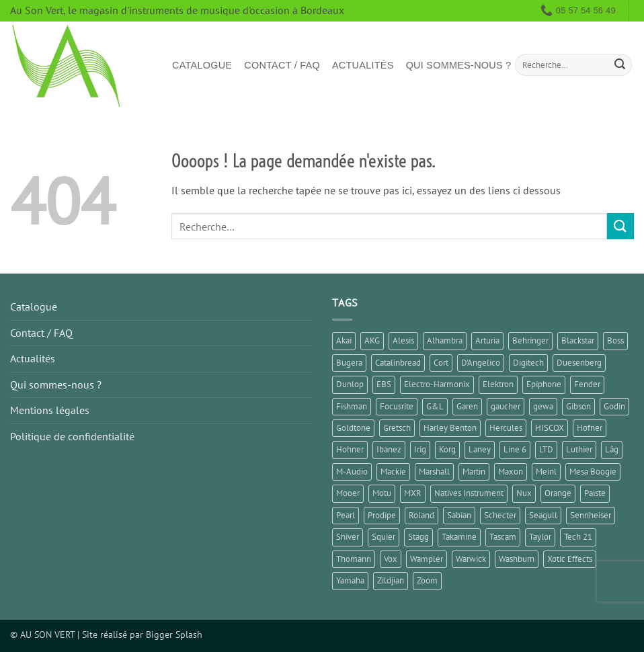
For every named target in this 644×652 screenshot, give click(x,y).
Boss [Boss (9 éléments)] (615, 340)
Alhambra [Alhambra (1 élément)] (445, 340)
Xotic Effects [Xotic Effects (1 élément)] (570, 559)
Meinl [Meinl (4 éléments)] (546, 472)
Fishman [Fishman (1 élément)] (352, 406)
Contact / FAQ (282, 65)
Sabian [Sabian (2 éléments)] (459, 515)
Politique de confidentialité (72, 436)
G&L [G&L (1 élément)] (435, 406)
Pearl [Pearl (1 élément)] (346, 515)
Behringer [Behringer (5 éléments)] (530, 340)
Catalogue (202, 65)
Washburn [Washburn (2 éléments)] (517, 559)
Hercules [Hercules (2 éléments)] (506, 428)
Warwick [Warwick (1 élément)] (471, 559)
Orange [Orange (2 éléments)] (558, 493)
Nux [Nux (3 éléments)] (524, 493)
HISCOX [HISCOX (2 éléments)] (550, 428)
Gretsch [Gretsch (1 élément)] (397, 428)
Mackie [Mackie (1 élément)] (393, 472)
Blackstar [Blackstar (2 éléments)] (578, 340)
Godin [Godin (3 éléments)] (614, 406)
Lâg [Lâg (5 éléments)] (612, 449)
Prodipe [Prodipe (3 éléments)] (382, 515)
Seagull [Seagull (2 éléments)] (543, 515)
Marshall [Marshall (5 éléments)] (434, 472)
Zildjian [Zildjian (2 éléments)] (391, 580)
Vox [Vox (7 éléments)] (391, 559)
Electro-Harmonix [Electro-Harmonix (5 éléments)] (437, 384)
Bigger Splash (174, 634)
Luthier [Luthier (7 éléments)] (579, 449)
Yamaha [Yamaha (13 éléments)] (350, 580)
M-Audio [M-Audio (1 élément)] (352, 472)
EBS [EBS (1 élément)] (384, 384)
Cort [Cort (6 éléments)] (441, 363)
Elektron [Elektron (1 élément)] (498, 384)
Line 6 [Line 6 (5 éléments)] (515, 449)
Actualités (363, 65)
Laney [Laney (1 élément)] (480, 449)
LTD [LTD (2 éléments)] (546, 449)
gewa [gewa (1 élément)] (543, 406)
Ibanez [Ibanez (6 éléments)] (389, 449)
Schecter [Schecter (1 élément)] (500, 515)
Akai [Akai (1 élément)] (344, 340)
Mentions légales (50, 410)
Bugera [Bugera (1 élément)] (349, 363)
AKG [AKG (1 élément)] (372, 340)
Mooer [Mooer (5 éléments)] (348, 493)
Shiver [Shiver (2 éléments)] (348, 537)
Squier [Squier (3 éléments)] (384, 537)
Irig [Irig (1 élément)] (420, 449)
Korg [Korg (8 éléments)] (447, 449)
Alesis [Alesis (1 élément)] (403, 340)
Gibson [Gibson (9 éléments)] (578, 406)
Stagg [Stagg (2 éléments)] (418, 537)
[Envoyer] (620, 65)
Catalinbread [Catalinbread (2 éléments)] (398, 363)
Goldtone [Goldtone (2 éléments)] (353, 428)
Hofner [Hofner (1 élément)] (590, 428)
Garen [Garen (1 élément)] (467, 406)
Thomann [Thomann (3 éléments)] (354, 559)
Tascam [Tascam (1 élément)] (503, 537)
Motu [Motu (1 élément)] (382, 493)
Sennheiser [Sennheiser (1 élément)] (591, 515)
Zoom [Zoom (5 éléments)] (427, 580)
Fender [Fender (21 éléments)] (587, 384)
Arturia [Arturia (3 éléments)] (487, 340)
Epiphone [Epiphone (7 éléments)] (544, 384)
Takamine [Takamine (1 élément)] (459, 537)
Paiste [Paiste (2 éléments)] (595, 493)
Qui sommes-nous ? (459, 65)
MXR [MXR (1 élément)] (413, 493)
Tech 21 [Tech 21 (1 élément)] (578, 537)
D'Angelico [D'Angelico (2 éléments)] (481, 363)
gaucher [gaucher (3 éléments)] (506, 406)
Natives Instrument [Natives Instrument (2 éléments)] (469, 493)
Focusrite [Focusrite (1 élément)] (397, 406)
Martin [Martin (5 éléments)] (474, 472)
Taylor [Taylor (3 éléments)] (540, 537)
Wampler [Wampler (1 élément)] (427, 559)
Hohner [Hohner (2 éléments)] (350, 449)
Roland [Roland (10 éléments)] (421, 515)
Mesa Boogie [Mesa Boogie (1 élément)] (593, 472)
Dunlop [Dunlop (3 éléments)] (350, 384)
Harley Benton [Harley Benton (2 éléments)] (450, 428)
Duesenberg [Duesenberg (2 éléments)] (579, 363)
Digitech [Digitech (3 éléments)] (528, 363)
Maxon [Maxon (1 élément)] (511, 472)
